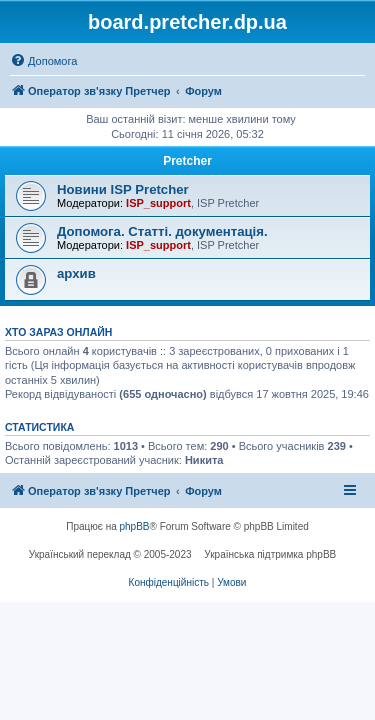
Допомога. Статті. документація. (162, 231)
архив (76, 273)
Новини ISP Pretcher (123, 189)
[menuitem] (43, 61)
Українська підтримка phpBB (270, 554)
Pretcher (187, 161)
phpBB (135, 526)
